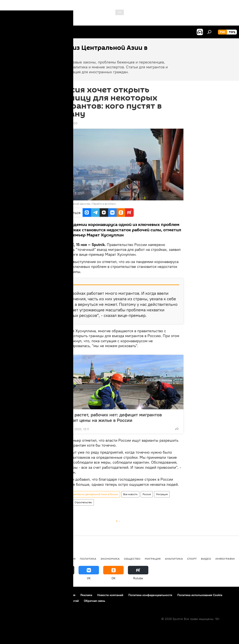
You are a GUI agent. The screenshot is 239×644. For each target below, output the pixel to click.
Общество (64, 502)
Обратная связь (94, 601)
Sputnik (63, 204)
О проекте (12, 595)
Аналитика (174, 559)
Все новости (130, 494)
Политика (88, 559)
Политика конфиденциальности (150, 595)
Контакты (30, 595)
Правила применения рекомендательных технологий (42, 601)
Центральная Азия (45, 559)
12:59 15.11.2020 (67, 123)
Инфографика (227, 559)
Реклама (86, 595)
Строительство (83, 502)
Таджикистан (15, 559)
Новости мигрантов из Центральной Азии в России (88, 494)
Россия (147, 494)
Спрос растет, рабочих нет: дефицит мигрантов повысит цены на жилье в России (111, 417)
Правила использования (59, 595)
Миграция (162, 494)
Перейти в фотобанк (104, 204)
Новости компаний (110, 595)
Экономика (110, 559)
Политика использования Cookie (200, 595)
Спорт (192, 559)
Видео (206, 559)
